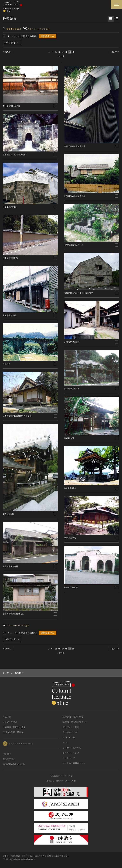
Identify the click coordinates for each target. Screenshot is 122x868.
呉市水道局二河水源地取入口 (15, 154)
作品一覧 (7, 717)
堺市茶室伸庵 (70, 538)
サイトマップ (69, 758)
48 (66, 52)
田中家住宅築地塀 (10, 258)
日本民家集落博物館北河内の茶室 (17, 416)
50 (73, 52)
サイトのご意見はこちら (74, 763)
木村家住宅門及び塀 (11, 106)
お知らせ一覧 (69, 737)
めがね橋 (7, 364)
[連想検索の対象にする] (55, 106)
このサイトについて (72, 748)
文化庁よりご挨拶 (71, 727)
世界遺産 (7, 754)
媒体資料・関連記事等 (73, 717)
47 (63, 52)
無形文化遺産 (9, 759)
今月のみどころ (70, 732)
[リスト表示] (116, 19)
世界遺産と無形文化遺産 (14, 727)
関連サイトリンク (71, 753)
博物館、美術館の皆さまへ (75, 722)
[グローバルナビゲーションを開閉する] (116, 4)
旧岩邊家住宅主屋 (10, 566)
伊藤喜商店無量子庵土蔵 (75, 146)
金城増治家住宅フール (74, 245)
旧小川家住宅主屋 (72, 388)
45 (56, 52)
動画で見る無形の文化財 (14, 764)
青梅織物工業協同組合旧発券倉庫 (79, 293)
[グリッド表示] (111, 19)
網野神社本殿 (8, 514)
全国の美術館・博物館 (13, 732)
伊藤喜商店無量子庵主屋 (75, 196)
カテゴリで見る (10, 722)
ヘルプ (66, 743)
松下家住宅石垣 (9, 207)
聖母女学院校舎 (71, 587)
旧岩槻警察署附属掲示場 (13, 614)
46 (59, 52)
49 (70, 52)
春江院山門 (69, 438)
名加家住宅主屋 (9, 315)
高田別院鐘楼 (70, 488)
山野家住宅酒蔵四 (72, 342)
